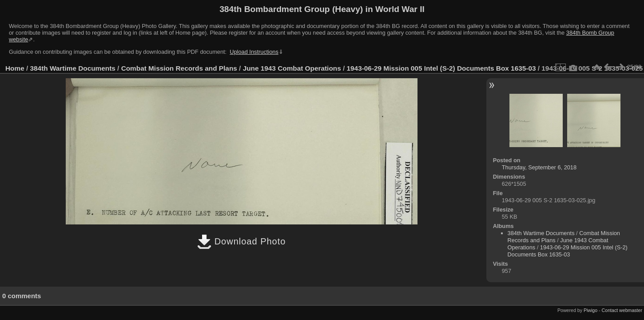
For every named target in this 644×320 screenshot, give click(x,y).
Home (15, 68)
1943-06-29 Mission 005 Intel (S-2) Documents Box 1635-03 (441, 68)
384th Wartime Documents (73, 68)
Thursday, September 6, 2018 (539, 167)
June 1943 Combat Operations (292, 68)
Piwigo (590, 310)
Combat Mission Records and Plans (179, 68)
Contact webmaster (622, 310)
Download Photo (241, 241)
